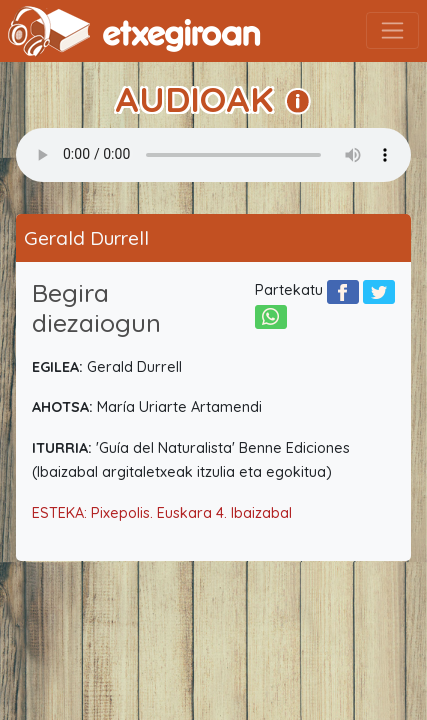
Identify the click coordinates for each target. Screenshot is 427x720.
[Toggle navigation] (392, 30)
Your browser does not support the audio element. (213, 155)
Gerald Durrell (86, 238)
